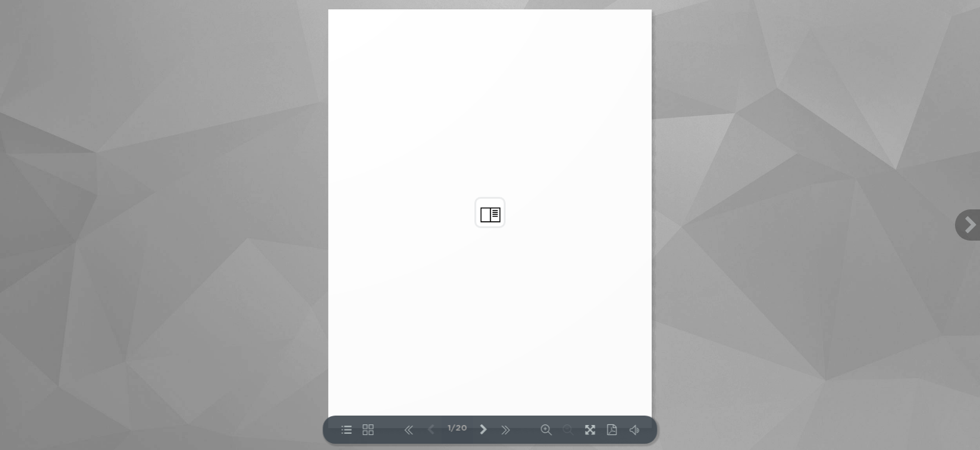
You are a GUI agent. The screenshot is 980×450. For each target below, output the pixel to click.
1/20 (457, 428)
